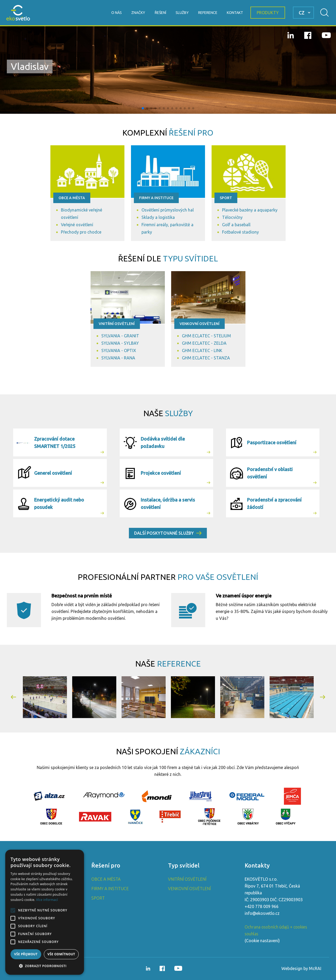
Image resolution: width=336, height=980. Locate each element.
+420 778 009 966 (262, 906)
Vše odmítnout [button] (61, 954)
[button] (143, 108)
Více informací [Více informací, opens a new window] (47, 900)
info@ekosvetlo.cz (262, 913)
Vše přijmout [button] (26, 954)
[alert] (45, 912)
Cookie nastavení (262, 941)
